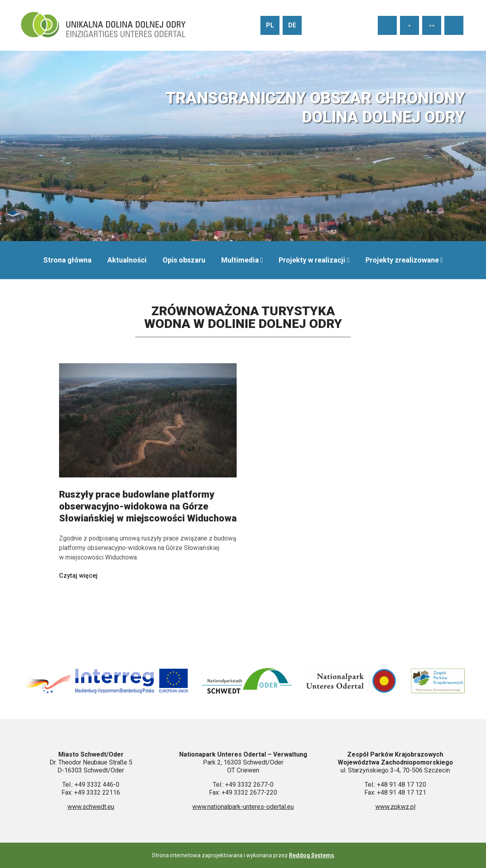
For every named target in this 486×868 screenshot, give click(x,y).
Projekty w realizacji (312, 260)
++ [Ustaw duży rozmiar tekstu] (432, 26)
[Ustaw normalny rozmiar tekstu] (387, 25)
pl (270, 25)
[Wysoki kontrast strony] (454, 25)
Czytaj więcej (78, 576)
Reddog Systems (312, 855)
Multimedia (240, 260)
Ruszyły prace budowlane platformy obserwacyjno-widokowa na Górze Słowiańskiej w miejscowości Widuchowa (148, 506)
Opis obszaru (184, 260)
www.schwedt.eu (91, 807)
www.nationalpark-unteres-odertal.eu (243, 807)
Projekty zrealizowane (402, 260)
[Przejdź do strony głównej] (103, 25)
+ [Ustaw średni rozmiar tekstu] (409, 26)
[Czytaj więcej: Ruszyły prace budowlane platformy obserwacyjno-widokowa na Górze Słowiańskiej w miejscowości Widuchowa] (148, 485)
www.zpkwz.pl (395, 807)
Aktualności (127, 260)
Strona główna (67, 260)
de (292, 25)
